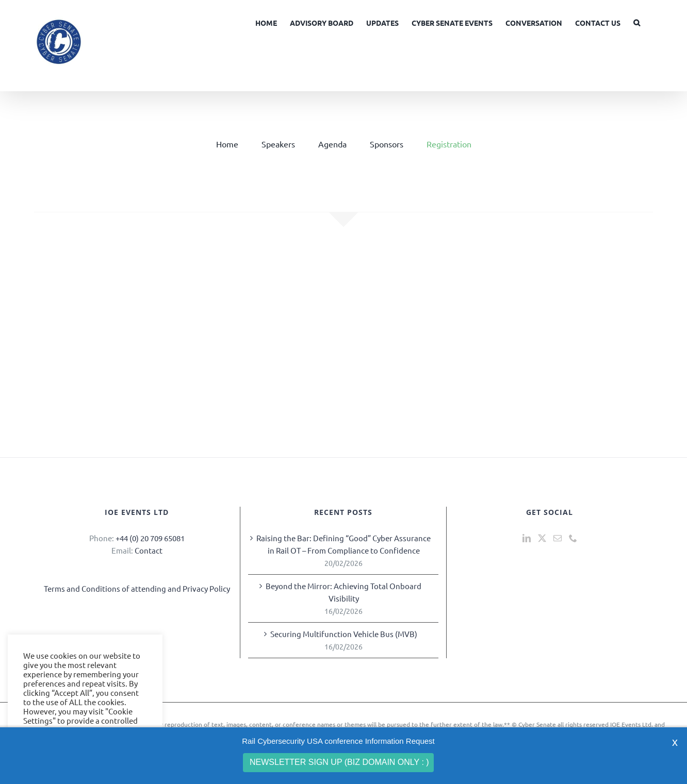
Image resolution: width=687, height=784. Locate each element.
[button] (637, 22)
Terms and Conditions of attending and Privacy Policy (137, 588)
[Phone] (573, 538)
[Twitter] (542, 538)
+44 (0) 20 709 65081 (150, 538)
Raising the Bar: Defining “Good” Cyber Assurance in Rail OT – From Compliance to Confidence (343, 544)
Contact (149, 550)
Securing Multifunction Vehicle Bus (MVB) (344, 634)
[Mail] (558, 538)
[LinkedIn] (527, 538)
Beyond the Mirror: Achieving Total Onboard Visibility (343, 592)
